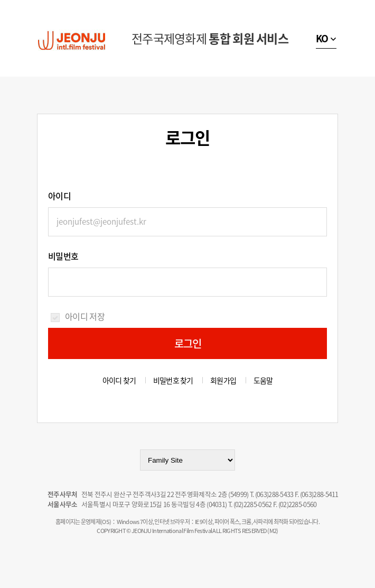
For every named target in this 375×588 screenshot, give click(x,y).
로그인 (188, 343)
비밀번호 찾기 (173, 380)
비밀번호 (63, 256)
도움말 (263, 380)
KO (322, 38)
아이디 (59, 196)
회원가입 (223, 380)
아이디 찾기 (119, 380)
